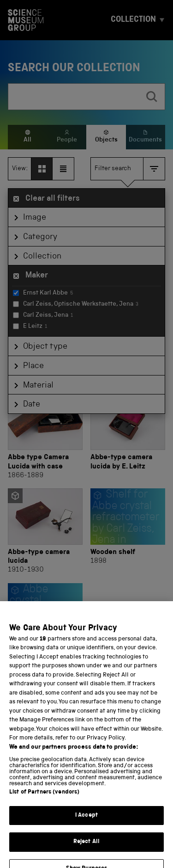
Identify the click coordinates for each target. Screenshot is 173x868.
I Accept (86, 823)
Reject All (86, 850)
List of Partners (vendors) (44, 800)
